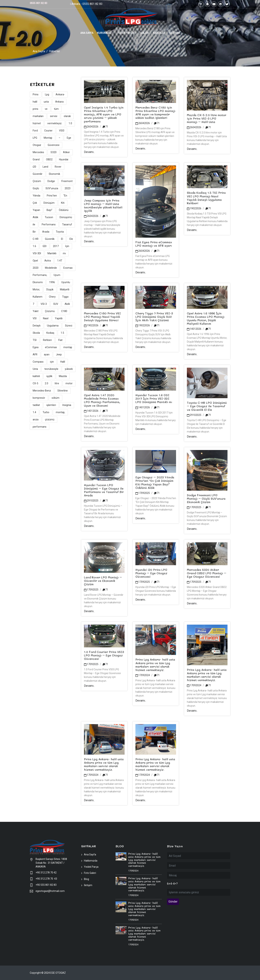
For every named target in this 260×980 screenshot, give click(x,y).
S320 (54, 152)
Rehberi (47, 340)
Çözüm (37, 181)
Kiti (63, 203)
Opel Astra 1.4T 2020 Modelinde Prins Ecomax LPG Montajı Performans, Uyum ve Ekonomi (102, 400)
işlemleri (51, 405)
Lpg (47, 94)
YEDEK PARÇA (126, 33)
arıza (36, 419)
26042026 (91, 126)
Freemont (67, 181)
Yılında (36, 196)
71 (105, 126)
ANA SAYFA (87, 33)
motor (69, 383)
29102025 (194, 415)
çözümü (50, 419)
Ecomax (68, 268)
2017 (56, 246)
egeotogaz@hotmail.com (50, 891)
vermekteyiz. (55, 123)
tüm (56, 109)
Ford (35, 131)
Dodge (51, 181)
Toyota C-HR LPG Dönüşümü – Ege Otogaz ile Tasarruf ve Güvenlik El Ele (207, 406)
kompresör (39, 398)
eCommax (51, 347)
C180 (64, 311)
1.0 (70, 123)
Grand (36, 159)
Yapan (36, 210)
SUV (56, 304)
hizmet (37, 123)
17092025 (143, 493)
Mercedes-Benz (42, 391)
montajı (68, 347)
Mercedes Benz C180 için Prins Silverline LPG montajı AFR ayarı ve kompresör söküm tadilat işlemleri (155, 113)
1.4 (34, 412)
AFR (35, 354)
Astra (48, 261)
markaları (38, 116)
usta (46, 102)
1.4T (60, 261)
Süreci (69, 326)
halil (35, 102)
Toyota (60, 232)
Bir (34, 232)
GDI (45, 246)
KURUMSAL (104, 33)
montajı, (60, 412)
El (62, 239)
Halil (63, 362)
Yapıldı (59, 318)
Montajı (48, 138)
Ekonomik (55, 174)
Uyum (57, 275)
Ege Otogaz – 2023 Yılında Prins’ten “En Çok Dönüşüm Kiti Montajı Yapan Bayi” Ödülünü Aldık (155, 482)
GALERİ (145, 33)
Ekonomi (38, 282)
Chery (52, 297)
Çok (35, 203)
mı (64, 253)
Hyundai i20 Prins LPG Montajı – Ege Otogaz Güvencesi (151, 573)
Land (45, 167)
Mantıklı (52, 253)
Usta (35, 369)
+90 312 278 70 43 (46, 879)
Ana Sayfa (39, 51)
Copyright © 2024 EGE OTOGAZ (48, 973)
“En (65, 196)
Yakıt (36, 311)
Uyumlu (66, 282)
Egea (36, 347)
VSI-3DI (37, 253)
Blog (86, 879)
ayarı (47, 354)
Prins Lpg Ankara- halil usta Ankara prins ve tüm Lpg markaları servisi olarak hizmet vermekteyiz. (155, 665)
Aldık (35, 217)
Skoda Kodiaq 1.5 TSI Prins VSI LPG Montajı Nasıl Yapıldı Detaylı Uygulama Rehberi (206, 198)
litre (57, 383)
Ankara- (60, 94)
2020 (36, 268)
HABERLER (159, 33)
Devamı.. (89, 152)
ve (46, 109)
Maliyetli (65, 289)
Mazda (63, 376)
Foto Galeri (90, 873)
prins (35, 109)
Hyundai (64, 159)
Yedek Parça (91, 867)
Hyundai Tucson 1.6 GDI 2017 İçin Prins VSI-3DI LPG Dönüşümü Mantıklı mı (154, 398)
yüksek (69, 369)
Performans (49, 224)
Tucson (49, 217)
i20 (34, 167)
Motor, (36, 289)
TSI (35, 340)
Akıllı (67, 304)
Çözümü (50, 311)
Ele (71, 239)
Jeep (59, 354)
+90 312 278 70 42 (46, 873)
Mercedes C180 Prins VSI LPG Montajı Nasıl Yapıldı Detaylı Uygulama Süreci (102, 316)
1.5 (62, 333)
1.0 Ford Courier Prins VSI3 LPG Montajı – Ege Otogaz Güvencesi (104, 655)
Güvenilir (38, 174)
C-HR (36, 239)
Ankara (59, 102)
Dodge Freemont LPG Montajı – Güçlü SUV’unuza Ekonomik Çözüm (206, 498)
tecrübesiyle (51, 369)
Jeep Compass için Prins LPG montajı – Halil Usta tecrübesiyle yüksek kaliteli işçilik (103, 205)
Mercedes (38, 152)
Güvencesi (54, 145)
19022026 (194, 208)
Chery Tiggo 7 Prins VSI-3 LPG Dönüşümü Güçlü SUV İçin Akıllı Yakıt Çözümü (154, 316)
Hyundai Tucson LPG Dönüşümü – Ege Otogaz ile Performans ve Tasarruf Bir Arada (104, 490)
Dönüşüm (49, 203)
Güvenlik (50, 239)
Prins (36, 94)
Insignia (67, 405)
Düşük (50, 289)
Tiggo (65, 297)
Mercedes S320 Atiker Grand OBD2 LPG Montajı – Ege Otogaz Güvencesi (207, 573)
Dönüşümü (66, 217)
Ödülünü (64, 210)
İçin (67, 246)
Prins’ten (52, 196)
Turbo (46, 412)
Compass (38, 362)
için (52, 362)
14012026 (194, 329)
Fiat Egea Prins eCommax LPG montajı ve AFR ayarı (154, 244)
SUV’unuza (52, 188)
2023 (68, 188)
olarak (67, 116)
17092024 (143, 675)
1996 (52, 282)
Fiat (60, 340)
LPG (35, 138)
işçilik (49, 376)
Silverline (63, 391)
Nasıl (46, 318)
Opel (35, 261)
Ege (69, 138)
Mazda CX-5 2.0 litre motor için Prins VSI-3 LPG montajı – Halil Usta (207, 118)
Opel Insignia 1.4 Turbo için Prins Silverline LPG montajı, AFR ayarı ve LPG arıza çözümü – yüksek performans (104, 114)
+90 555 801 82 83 (46, 885)
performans (40, 427)
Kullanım (38, 297)
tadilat (36, 405)
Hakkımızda (91, 861)
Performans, (40, 275)
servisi (54, 116)
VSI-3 (44, 304)
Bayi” (49, 210)
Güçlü (36, 188)
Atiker (66, 152)
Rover (58, 167)
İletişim (88, 885)
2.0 (46, 383)
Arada (46, 232)
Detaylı (37, 326)
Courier (48, 131)
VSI (35, 318)
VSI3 (62, 131)
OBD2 (49, 159)
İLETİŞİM (175, 33)
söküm (56, 398)
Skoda (36, 333)
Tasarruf (67, 224)
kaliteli (36, 376)
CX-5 (35, 383)
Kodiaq (50, 333)
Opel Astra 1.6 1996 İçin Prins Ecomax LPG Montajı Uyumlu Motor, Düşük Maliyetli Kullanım (206, 318)
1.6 (34, 246)
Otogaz (37, 145)
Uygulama (53, 326)
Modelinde (51, 268)
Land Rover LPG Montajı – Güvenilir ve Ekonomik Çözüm (103, 581)
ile (34, 224)
